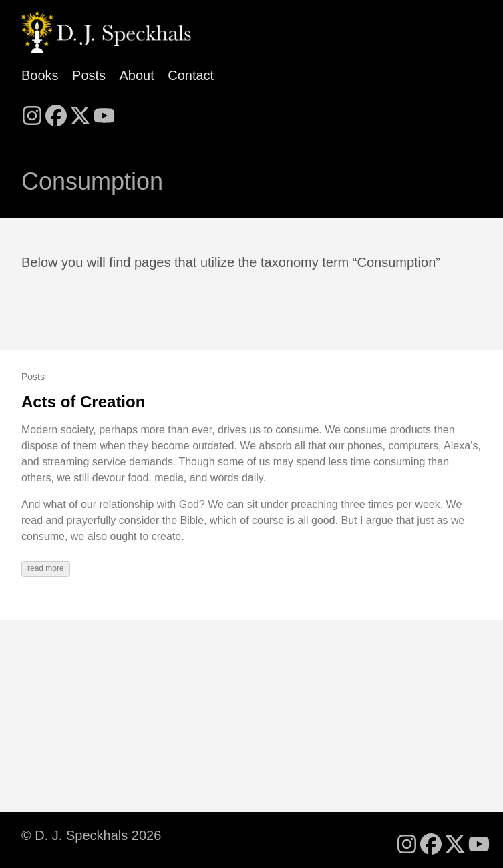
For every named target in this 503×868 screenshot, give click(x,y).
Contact (191, 75)
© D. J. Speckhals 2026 (91, 835)
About (137, 75)
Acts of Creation (83, 402)
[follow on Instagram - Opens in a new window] (32, 112)
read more (46, 568)
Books (40, 75)
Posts (89, 75)
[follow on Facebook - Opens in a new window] (56, 112)
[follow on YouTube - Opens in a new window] (104, 112)
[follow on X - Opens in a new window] (80, 112)
